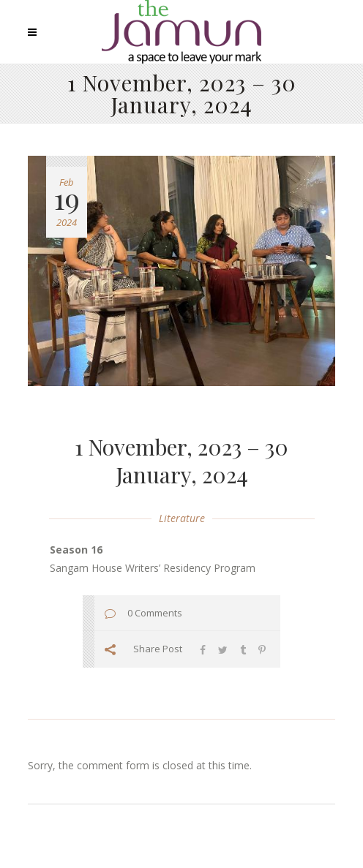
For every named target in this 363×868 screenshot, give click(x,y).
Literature (182, 518)
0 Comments (155, 613)
